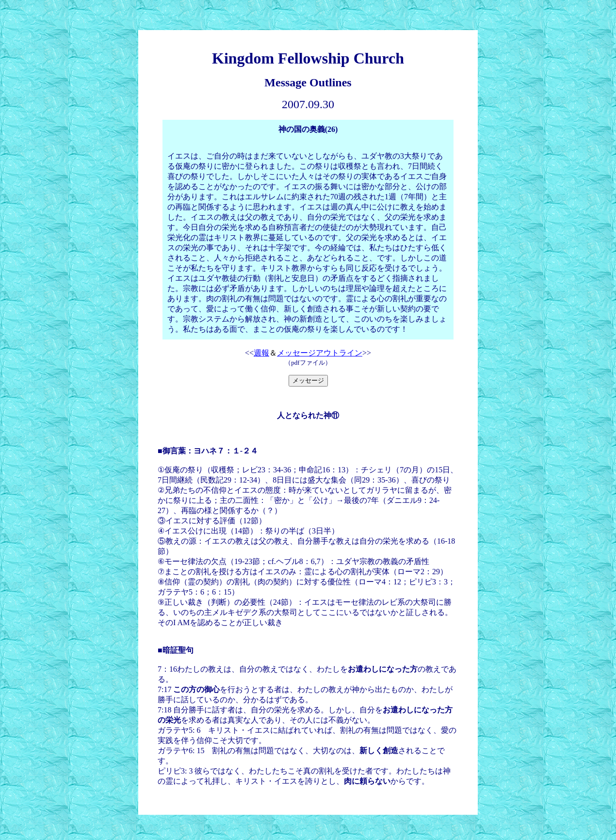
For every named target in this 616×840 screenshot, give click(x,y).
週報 (261, 353)
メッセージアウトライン (320, 353)
